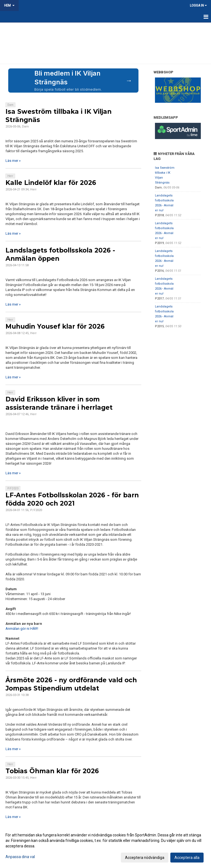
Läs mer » (13, 161)
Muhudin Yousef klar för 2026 (55, 326)
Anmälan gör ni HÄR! (22, 629)
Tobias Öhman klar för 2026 (52, 771)
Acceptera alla (187, 858)
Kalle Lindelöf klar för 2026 (51, 183)
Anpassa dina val (20, 857)
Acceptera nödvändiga (145, 858)
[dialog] (105, 846)
